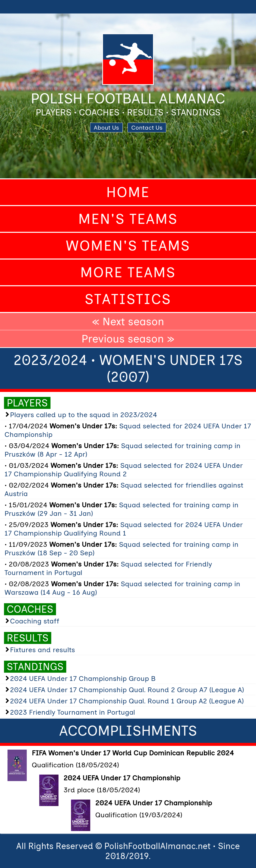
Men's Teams (128, 219)
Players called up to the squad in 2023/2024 (83, 415)
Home (128, 192)
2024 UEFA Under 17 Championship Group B (83, 678)
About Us (106, 128)
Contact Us (147, 128)
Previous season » (128, 339)
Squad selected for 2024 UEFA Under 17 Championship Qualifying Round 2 (124, 470)
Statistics (128, 299)
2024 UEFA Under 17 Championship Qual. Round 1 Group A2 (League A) (127, 701)
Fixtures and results (42, 650)
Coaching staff (35, 621)
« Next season (128, 321)
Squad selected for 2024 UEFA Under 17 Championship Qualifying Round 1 (124, 529)
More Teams (128, 272)
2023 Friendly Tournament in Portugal (72, 712)
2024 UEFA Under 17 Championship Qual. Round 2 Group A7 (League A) (127, 690)
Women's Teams (128, 246)
